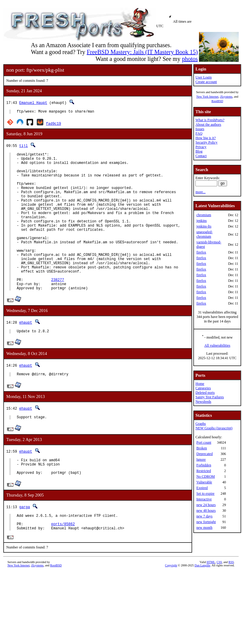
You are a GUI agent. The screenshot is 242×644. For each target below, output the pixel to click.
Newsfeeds (203, 402)
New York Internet (207, 97)
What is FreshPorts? (210, 120)
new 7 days (204, 516)
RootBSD (217, 101)
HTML (211, 603)
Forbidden (204, 465)
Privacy (201, 147)
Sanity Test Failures (210, 397)
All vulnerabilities (217, 345)
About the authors (208, 125)
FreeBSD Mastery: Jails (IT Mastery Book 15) (142, 52)
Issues (200, 129)
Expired (202, 488)
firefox (201, 252)
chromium (204, 215)
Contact (201, 156)
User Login (203, 77)
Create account (206, 82)
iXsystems (226, 97)
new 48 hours (206, 511)
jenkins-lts (204, 226)
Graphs (201, 424)
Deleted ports (205, 393)
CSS (219, 603)
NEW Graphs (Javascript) (214, 428)
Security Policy (206, 142)
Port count (204, 442)
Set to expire (205, 494)
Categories (203, 388)
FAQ (199, 133)
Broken (202, 448)
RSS (231, 603)
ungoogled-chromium (205, 234)
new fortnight (206, 522)
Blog (199, 151)
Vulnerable (204, 482)
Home (200, 384)
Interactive (204, 499)
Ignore (201, 459)
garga (24, 544)
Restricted (204, 471)
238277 (58, 308)
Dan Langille (202, 606)
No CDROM (206, 477)
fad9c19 (53, 124)
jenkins (202, 221)
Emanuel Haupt (33, 103)
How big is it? (206, 138)
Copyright (171, 606)
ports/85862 (63, 563)
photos (190, 59)
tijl (23, 146)
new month (204, 528)
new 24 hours (206, 505)
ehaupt (26, 353)
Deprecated (205, 454)
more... (200, 192)
